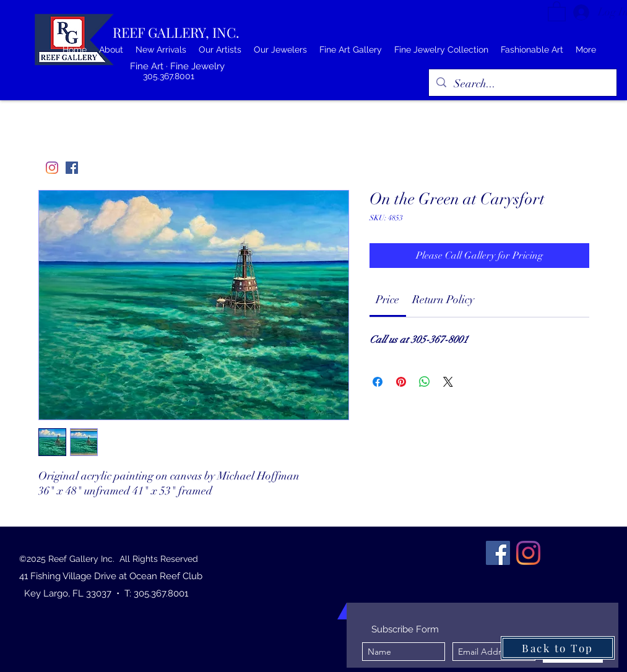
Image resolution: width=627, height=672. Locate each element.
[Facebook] (72, 168)
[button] (557, 11)
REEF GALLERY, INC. (176, 32)
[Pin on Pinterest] (401, 382)
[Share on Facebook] (378, 382)
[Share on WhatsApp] (425, 382)
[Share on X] (448, 382)
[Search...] (522, 84)
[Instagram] (52, 168)
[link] (387, 299)
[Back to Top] (558, 648)
